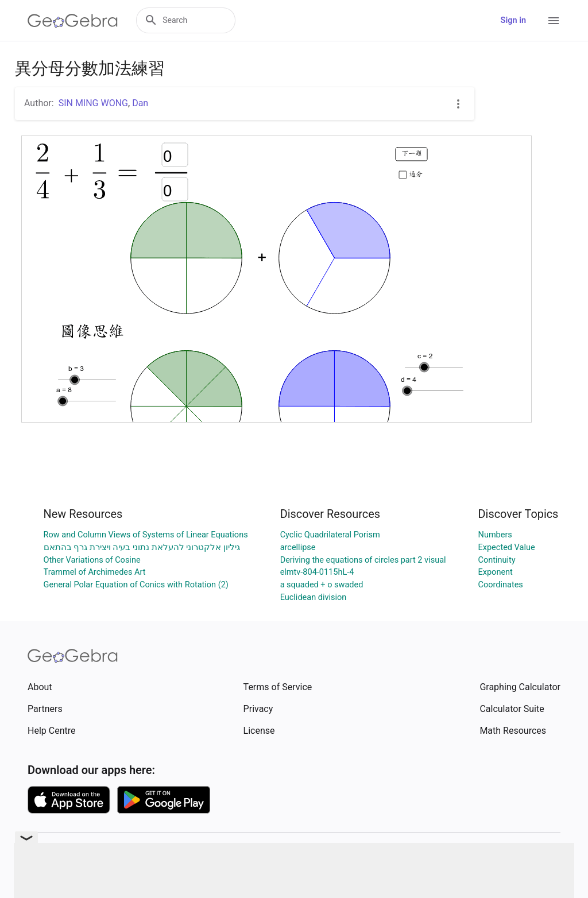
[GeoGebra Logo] (73, 21)
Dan (140, 103)
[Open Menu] (554, 21)
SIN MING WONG (93, 103)
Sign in (513, 20)
